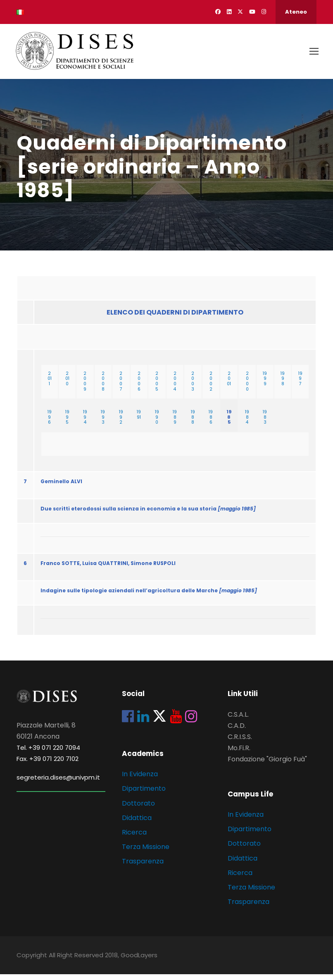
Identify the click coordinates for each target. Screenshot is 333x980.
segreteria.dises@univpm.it (58, 783)
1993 (103, 423)
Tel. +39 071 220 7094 (48, 753)
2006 (139, 387)
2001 (229, 385)
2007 (121, 387)
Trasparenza (143, 867)
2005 (157, 387)
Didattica (137, 824)
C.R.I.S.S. (240, 743)
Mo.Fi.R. (239, 754)
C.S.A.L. (238, 720)
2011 (50, 385)
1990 (157, 423)
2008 (103, 387)
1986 (211, 423)
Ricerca (134, 838)
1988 (193, 423)
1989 (175, 423)
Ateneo (296, 12)
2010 (67, 385)
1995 (67, 423)
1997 (300, 385)
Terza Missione (146, 852)
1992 (121, 423)
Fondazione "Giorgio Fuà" (267, 765)
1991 (139, 420)
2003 (193, 387)
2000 (247, 387)
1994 (85, 423)
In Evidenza (140, 780)
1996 (50, 423)
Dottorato (138, 809)
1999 (265, 385)
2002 (211, 387)
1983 (265, 423)
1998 (283, 385)
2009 (85, 387)
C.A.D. (237, 731)
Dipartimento (144, 795)
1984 (247, 423)
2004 (175, 387)
